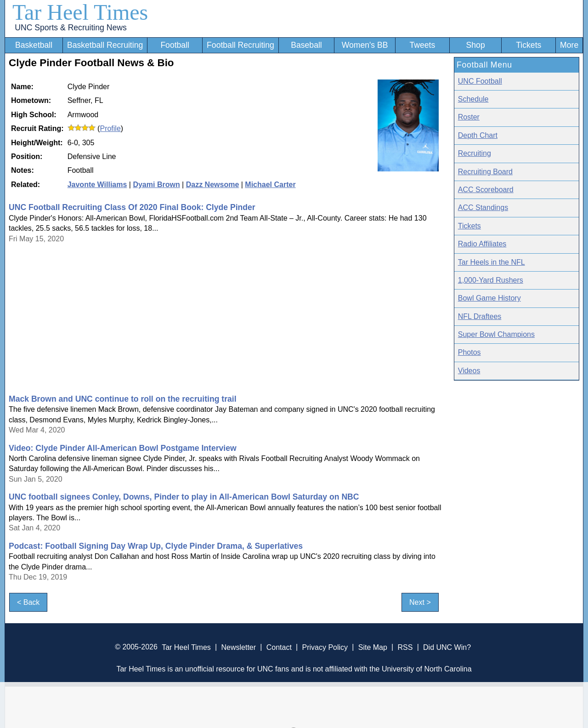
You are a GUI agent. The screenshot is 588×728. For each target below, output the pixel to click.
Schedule (473, 99)
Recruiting (475, 153)
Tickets (529, 45)
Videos (469, 371)
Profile (110, 128)
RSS (405, 647)
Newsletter (238, 647)
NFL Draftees (480, 316)
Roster (469, 117)
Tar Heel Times (80, 12)
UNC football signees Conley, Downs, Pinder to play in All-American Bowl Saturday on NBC (184, 497)
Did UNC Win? (447, 647)
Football (175, 45)
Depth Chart (478, 135)
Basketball (34, 45)
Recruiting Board (485, 172)
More (569, 45)
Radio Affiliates (482, 244)
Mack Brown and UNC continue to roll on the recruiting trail (123, 399)
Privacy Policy (325, 647)
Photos (469, 352)
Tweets (422, 45)
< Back (28, 602)
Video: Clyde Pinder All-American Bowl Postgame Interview (123, 448)
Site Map (373, 647)
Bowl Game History (489, 298)
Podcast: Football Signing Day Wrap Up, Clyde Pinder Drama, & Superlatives (156, 546)
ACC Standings (483, 208)
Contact (279, 647)
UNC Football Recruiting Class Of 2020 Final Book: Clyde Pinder (132, 207)
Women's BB (365, 45)
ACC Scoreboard (486, 190)
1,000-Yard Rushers (491, 280)
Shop (476, 45)
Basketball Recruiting (105, 45)
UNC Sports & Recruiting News (71, 28)
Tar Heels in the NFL (492, 262)
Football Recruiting (240, 45)
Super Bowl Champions (496, 334)
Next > (420, 602)
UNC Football (480, 81)
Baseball (306, 45)
